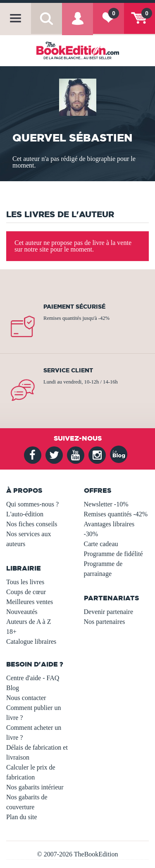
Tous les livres (25, 582)
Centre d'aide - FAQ (33, 678)
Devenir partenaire (108, 612)
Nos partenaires (105, 622)
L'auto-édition (25, 514)
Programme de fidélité (113, 554)
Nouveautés (22, 612)
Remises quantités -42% (116, 514)
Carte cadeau (101, 544)
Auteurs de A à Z (29, 622)
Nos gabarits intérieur (35, 787)
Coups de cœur (26, 592)
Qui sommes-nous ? (32, 504)
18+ (11, 632)
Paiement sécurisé (74, 307)
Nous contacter (26, 698)
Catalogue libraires (31, 641)
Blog (13, 688)
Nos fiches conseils (32, 524)
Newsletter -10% (106, 504)
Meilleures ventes (30, 602)
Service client (68, 370)
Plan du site (22, 817)
